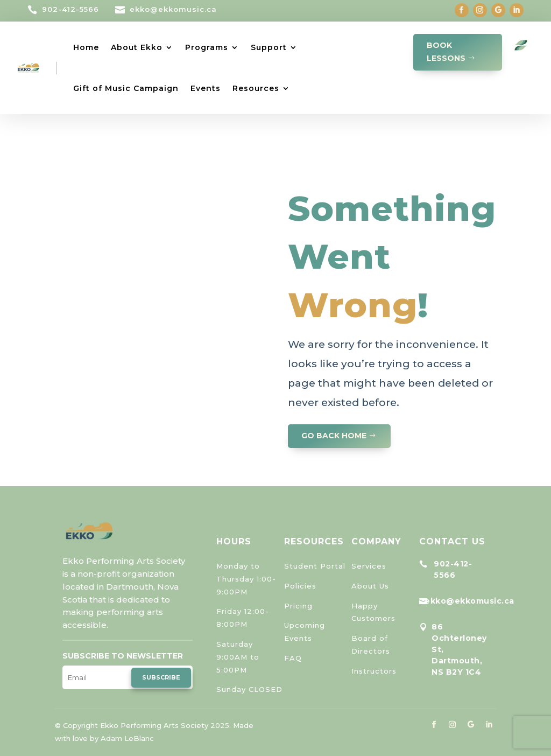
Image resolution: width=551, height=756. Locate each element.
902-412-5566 (70, 9)
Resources (256, 88)
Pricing (298, 606)
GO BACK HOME (334, 436)
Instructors (374, 671)
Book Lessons (446, 52)
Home (86, 47)
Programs (207, 47)
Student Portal (315, 566)
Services (369, 566)
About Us (370, 586)
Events (206, 88)
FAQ (293, 658)
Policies (300, 586)
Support (269, 47)
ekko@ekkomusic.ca (173, 9)
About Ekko (137, 47)
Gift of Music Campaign (126, 88)
